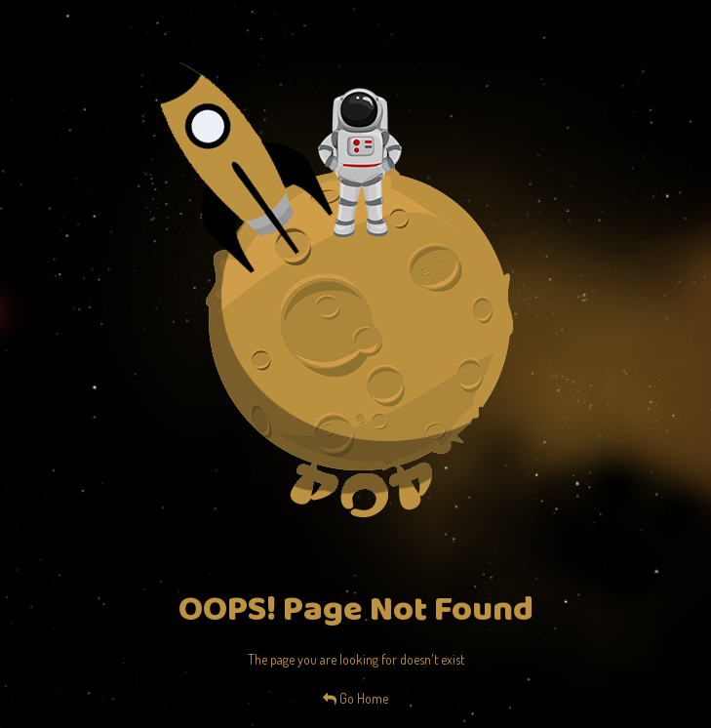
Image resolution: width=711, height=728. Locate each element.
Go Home (355, 698)
